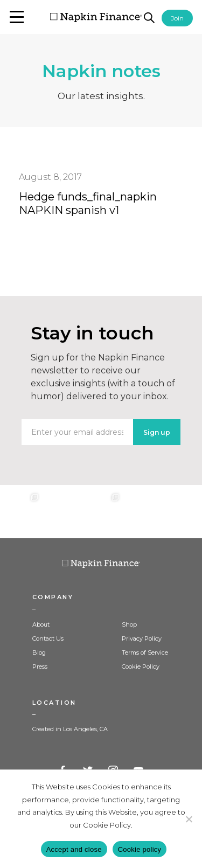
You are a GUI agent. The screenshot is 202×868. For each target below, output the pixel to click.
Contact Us (48, 638)
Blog (39, 652)
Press (40, 666)
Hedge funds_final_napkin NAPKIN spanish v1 (88, 203)
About (41, 624)
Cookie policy (140, 849)
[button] (17, 17)
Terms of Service (145, 652)
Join (177, 18)
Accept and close (74, 849)
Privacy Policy (142, 638)
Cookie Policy (141, 666)
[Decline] (189, 819)
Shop (129, 624)
